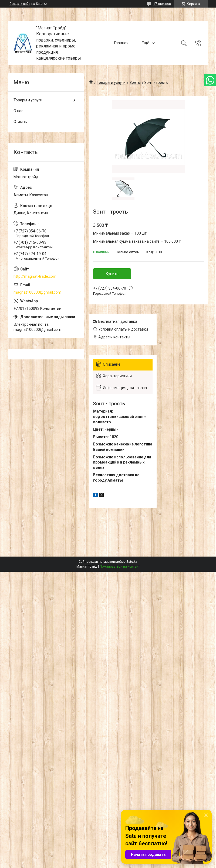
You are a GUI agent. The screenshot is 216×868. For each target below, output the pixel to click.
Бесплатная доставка (118, 321)
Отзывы (21, 122)
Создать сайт (20, 4)
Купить (112, 274)
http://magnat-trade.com (35, 276)
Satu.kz (132, 562)
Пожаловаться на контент (120, 567)
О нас (18, 111)
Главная (121, 43)
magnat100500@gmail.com (37, 292)
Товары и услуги (111, 83)
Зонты (135, 83)
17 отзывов (162, 4)
